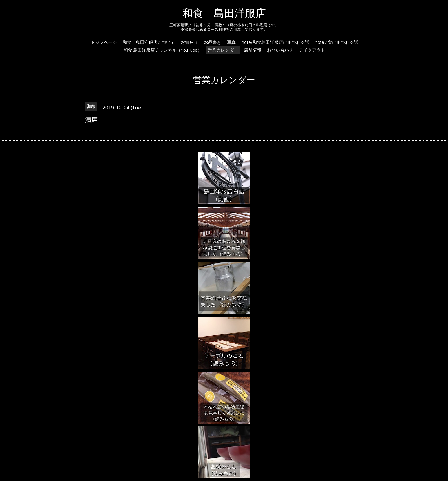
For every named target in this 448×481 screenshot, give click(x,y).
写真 (231, 43)
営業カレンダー (223, 50)
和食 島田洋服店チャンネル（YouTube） (163, 50)
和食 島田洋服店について (149, 43)
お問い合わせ (280, 50)
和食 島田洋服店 (224, 14)
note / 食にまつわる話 (337, 43)
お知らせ (189, 43)
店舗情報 (253, 50)
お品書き (213, 43)
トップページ (104, 43)
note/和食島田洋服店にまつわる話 (275, 43)
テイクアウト (312, 50)
